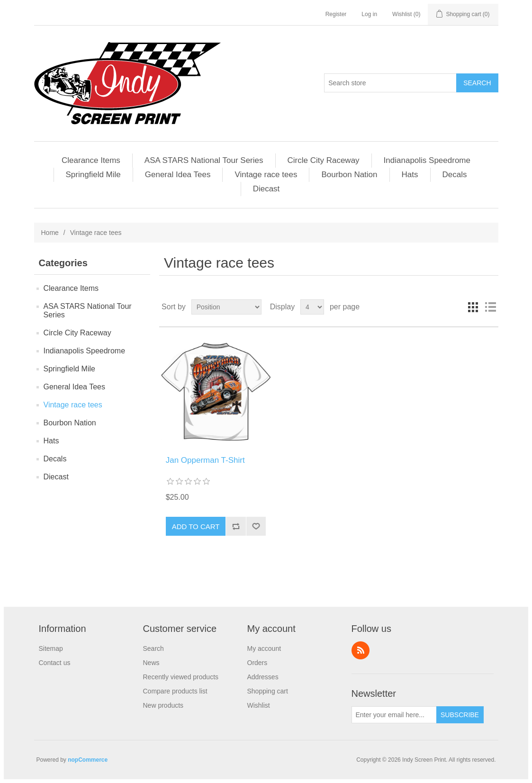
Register (336, 14)
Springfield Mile (93, 175)
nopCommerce (88, 760)
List (490, 307)
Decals (455, 175)
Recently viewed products (181, 677)
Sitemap (51, 648)
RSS (361, 650)
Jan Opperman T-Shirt (205, 460)
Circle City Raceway (324, 160)
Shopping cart (268, 691)
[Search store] (390, 83)
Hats (410, 175)
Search (153, 648)
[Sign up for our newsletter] (394, 715)
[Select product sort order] (226, 307)
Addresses (263, 677)
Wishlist (259, 705)
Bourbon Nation (349, 175)
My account (264, 648)
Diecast (266, 189)
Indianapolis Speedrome (427, 160)
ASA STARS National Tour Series (204, 160)
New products (163, 705)
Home (50, 233)
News (151, 663)
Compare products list (175, 691)
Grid (473, 307)
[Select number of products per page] (312, 307)
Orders (257, 663)
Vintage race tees (266, 175)
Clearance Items (91, 160)
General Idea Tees (178, 175)
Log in (369, 14)
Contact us (55, 663)
